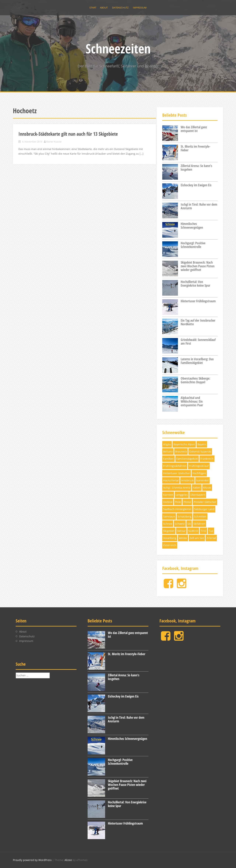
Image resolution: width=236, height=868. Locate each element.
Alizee (68, 860)
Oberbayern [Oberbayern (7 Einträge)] (198, 495)
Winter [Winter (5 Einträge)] (183, 538)
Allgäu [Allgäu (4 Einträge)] (167, 444)
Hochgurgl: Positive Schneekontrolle (193, 245)
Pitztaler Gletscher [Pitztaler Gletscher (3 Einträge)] (205, 502)
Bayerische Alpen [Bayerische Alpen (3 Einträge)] (184, 444)
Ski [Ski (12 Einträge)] (189, 524)
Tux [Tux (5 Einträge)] (211, 531)
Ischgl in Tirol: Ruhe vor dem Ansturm (199, 206)
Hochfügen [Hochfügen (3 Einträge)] (199, 473)
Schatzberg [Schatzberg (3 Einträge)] (184, 516)
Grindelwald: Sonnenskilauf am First (198, 341)
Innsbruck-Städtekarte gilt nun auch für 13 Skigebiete (68, 134)
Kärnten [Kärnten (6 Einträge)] (168, 495)
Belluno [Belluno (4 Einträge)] (168, 451)
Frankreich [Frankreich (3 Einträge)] (207, 459)
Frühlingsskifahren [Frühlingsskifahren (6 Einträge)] (175, 466)
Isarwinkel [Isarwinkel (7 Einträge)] (202, 480)
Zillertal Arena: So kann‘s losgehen (196, 168)
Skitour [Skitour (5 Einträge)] (181, 531)
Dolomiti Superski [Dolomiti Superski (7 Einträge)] (200, 451)
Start (93, 8)
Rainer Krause (54, 142)
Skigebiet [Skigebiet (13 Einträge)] (169, 531)
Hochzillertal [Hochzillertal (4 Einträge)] (171, 480)
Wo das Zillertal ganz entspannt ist (194, 129)
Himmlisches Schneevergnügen (192, 226)
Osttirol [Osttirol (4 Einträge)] (168, 502)
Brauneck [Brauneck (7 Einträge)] (181, 451)
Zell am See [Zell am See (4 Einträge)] (197, 538)
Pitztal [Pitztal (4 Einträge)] (187, 502)
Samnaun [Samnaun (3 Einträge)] (169, 516)
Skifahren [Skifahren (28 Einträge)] (199, 524)
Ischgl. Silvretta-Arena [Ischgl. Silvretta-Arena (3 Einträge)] (177, 488)
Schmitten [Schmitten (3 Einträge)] (200, 516)
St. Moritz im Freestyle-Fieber (196, 148)
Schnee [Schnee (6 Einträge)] (168, 524)
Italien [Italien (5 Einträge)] (197, 488)
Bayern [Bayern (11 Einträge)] (202, 444)
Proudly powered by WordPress (32, 860)
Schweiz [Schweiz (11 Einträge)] (180, 524)
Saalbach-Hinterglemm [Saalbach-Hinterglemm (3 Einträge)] (177, 509)
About (104, 8)
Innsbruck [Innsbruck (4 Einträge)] (187, 480)
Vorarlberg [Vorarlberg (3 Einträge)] (170, 538)
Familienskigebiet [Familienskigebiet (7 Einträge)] (187, 459)
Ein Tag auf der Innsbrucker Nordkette (198, 322)
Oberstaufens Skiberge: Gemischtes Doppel (195, 380)
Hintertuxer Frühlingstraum (198, 301)
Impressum (140, 8)
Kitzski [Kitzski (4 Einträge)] (207, 488)
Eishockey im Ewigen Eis (196, 185)
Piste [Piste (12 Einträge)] (178, 502)
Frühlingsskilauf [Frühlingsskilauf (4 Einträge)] (199, 466)
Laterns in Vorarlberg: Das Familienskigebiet (197, 361)
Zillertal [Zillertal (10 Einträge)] (211, 538)
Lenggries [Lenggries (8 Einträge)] (182, 495)
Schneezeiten (118, 48)
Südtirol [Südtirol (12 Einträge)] (193, 531)
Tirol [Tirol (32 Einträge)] (203, 531)
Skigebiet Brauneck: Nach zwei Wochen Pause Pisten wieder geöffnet (198, 266)
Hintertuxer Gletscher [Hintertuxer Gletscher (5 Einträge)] (177, 473)
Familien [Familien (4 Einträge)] (168, 459)
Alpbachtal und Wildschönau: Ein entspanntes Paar (192, 401)
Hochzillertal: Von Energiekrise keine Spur (195, 284)
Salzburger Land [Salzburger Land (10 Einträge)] (204, 509)
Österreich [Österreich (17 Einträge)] (170, 545)
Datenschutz (120, 8)
